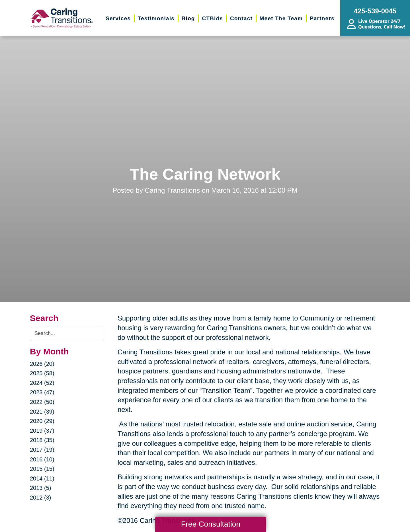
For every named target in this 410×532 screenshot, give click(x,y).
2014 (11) (42, 478)
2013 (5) (41, 488)
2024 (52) (42, 383)
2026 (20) (42, 364)
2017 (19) (42, 450)
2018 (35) (42, 440)
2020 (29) (42, 421)
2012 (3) (41, 498)
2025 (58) (42, 373)
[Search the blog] (67, 333)
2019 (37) (42, 431)
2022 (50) (42, 402)
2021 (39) (42, 412)
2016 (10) (42, 459)
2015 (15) (42, 469)
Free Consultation (211, 524)
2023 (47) (42, 392)
